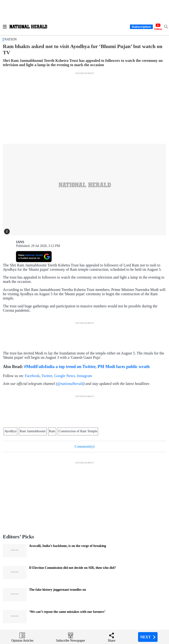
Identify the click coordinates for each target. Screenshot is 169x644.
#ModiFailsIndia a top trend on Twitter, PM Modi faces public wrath (87, 367)
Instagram (84, 376)
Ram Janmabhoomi (33, 431)
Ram (52, 431)
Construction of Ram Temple (78, 431)
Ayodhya (10, 431)
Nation (10, 39)
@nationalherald (70, 384)
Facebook (32, 376)
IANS (20, 242)
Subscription (141, 27)
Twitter (47, 376)
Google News (65, 376)
